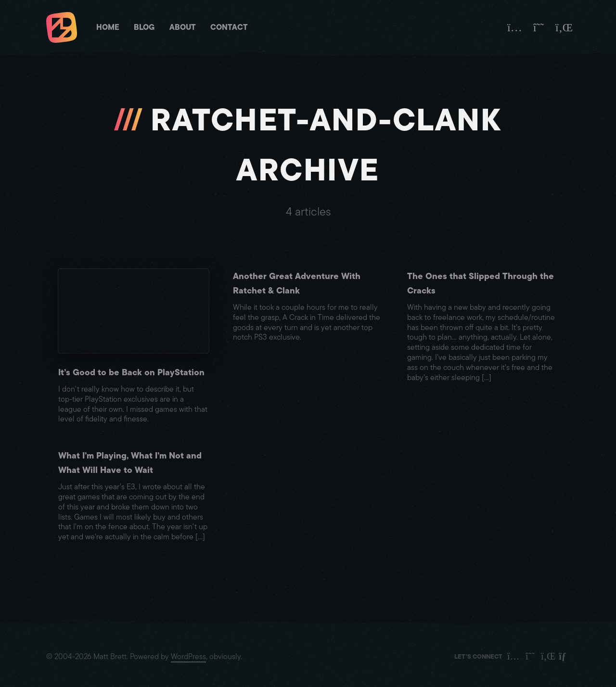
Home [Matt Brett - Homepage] (108, 27)
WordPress (188, 657)
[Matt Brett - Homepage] (62, 29)
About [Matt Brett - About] (183, 27)
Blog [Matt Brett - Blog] (144, 27)
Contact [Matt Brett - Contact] (229, 27)
